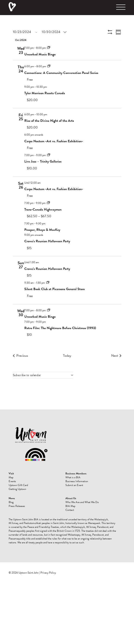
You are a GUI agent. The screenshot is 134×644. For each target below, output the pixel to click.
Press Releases (17, 506)
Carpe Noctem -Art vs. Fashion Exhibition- (54, 141)
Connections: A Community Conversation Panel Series (61, 73)
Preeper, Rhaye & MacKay (42, 230)
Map (11, 477)
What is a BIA (73, 477)
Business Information (77, 481)
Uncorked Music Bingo (40, 54)
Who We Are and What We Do (82, 502)
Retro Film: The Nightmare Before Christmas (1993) (60, 328)
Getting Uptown (17, 489)
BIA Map (70, 506)
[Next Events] (116, 356)
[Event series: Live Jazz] (49, 155)
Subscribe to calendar (27, 375)
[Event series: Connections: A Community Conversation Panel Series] (49, 66)
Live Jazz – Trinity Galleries (43, 161)
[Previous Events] (20, 356)
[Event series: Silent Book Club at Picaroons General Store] (48, 283)
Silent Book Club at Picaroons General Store (55, 289)
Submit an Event (74, 485)
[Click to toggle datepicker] (39, 32)
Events (12, 481)
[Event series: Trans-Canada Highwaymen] (48, 203)
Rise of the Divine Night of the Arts (49, 121)
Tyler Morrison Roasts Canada (45, 93)
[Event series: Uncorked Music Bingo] (49, 48)
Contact (70, 510)
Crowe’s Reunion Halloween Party (47, 241)
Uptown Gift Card (18, 485)
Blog (11, 502)
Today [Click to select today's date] (67, 356)
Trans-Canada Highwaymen (43, 209)
